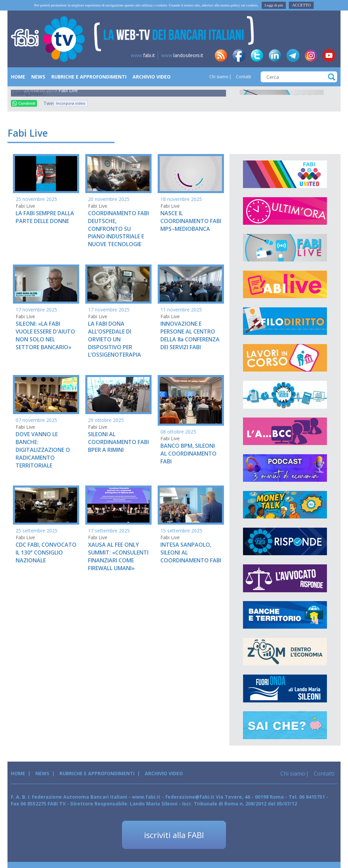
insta (311, 55)
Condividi (24, 103)
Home (18, 77)
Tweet (47, 103)
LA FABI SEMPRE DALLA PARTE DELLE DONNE (45, 217)
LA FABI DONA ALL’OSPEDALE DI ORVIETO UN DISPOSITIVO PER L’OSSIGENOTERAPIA (115, 339)
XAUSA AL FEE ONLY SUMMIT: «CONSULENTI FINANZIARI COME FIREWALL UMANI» (118, 556)
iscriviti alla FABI (174, 835)
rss (221, 55)
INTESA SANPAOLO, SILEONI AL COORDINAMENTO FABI (191, 552)
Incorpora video (71, 103)
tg (293, 55)
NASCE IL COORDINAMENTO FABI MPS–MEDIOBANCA (191, 221)
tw (257, 55)
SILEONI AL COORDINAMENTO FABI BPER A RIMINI (118, 442)
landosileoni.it (182, 55)
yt (329, 55)
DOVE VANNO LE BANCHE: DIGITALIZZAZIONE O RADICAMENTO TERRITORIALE (43, 450)
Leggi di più (274, 5)
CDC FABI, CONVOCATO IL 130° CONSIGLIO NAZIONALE (46, 552)
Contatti (243, 77)
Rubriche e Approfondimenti (89, 77)
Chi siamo (219, 77)
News (38, 77)
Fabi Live (68, 90)
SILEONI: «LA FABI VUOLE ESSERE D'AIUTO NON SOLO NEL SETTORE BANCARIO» (45, 335)
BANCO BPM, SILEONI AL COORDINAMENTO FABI (188, 454)
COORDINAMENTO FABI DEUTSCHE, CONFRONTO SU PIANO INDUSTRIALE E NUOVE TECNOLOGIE (118, 229)
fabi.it (143, 55)
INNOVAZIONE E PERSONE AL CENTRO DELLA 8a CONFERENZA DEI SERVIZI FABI (190, 335)
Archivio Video (152, 77)
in (275, 55)
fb (239, 55)
